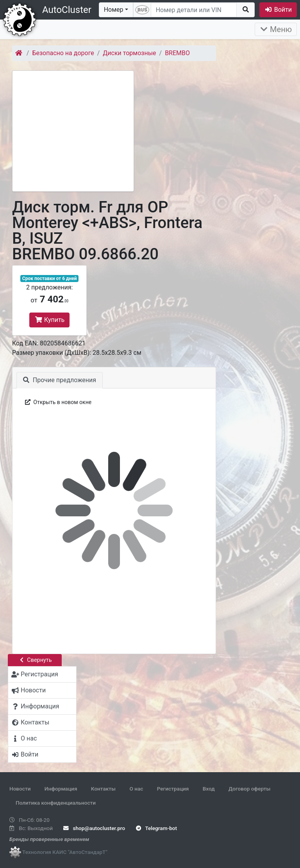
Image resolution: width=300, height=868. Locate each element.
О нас (136, 789)
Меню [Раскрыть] (276, 29)
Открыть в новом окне (58, 402)
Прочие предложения (60, 380)
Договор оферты (249, 789)
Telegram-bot (156, 828)
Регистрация (173, 789)
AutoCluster (67, 10)
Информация (61, 789)
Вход (209, 789)
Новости (20, 789)
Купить (49, 320)
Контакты (103, 789)
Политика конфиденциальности (56, 803)
